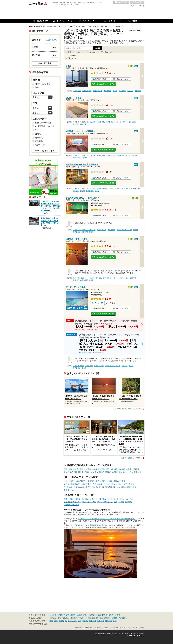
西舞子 (81, 472)
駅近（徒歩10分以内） (73, 484)
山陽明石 (101, 472)
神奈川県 (53, 615)
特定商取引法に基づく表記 (121, 634)
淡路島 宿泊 (77, 91)
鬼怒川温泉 (123, 618)
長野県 (105, 615)
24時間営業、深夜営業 (45, 126)
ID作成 (142, 6)
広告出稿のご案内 (101, 628)
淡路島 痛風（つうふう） (132, 189)
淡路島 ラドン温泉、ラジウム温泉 (84, 122)
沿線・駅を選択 (45, 63)
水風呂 (103, 481)
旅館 (134, 487)
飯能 (80, 621)
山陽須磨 (96, 469)
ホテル (88, 487)
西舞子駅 (138, 91)
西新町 (108, 472)
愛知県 (111, 615)
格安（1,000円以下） (78, 481)
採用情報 (141, 634)
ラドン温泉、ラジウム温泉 (74, 487)
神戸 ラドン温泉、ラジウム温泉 (84, 278)
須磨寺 (88, 469)
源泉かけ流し (126, 487)
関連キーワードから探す (39, 624)
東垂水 (129, 469)
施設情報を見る (101, 79)
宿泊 (97, 481)
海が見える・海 (98, 487)
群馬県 (79, 615)
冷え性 (123, 481)
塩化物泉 (109, 487)
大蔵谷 (87, 472)
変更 (54, 47)
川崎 (56, 621)
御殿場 (85, 621)
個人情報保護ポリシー (103, 634)
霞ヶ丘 (66, 472)
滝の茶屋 (122, 469)
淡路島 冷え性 (98, 91)
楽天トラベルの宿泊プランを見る (103, 84)
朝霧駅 (91, 232)
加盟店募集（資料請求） (84, 628)
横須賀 (61, 621)
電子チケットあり (75, 52)
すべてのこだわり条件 (45, 151)
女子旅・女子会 (128, 484)
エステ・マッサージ (105, 484)
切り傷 (121, 502)
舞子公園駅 (122, 91)
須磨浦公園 (105, 469)
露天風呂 (91, 481)
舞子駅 (115, 91)
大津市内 (108, 621)
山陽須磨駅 (84, 280)
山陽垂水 (136, 469)
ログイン (134, 6)
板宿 (70, 469)
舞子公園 (74, 472)
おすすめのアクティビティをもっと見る (128, 409)
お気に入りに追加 (122, 79)
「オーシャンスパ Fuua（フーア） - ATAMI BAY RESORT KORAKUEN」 (107, 519)
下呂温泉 (82, 618)
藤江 (125, 472)
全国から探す (52, 40)
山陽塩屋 (113, 469)
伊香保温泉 (91, 618)
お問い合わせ (140, 628)
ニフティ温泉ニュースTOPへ (132, 458)
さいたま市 (72, 621)
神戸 (115, 621)
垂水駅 (97, 191)
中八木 (130, 472)
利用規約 (134, 634)
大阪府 (92, 615)
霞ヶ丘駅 (130, 91)
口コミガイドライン (118, 628)
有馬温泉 (66, 618)
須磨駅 (91, 280)
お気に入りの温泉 (121, 2)
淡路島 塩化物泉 (78, 366)
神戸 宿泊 (99, 278)
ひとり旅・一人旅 (89, 484)
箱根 (59, 618)
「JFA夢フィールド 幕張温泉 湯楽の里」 (90, 525)
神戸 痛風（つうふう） (111, 278)
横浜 (51, 621)
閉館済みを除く (107, 52)
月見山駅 (76, 280)
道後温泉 (100, 618)
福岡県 (117, 615)
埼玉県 (60, 615)
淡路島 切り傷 (87, 91)
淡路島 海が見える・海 (114, 122)
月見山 (82, 469)
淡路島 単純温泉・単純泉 (105, 189)
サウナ (66, 481)
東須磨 (76, 469)
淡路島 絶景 (107, 91)
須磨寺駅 (133, 278)
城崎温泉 (74, 618)
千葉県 (67, 615)
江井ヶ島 (138, 472)
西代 (66, 469)
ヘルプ (130, 628)
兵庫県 (73, 615)
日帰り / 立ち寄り (43, 84)
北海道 (98, 615)
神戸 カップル (124, 278)
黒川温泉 (108, 618)
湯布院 (115, 618)
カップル (117, 484)
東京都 (86, 615)
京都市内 (100, 621)
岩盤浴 (38, 134)
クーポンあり (91, 52)
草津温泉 (53, 618)
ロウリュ (117, 487)
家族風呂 (39, 141)
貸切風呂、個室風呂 (72, 505)
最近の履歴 (137, 2)
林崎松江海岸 (117, 472)
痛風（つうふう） (71, 490)
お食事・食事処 (113, 481)
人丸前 (94, 472)
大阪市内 (92, 621)
